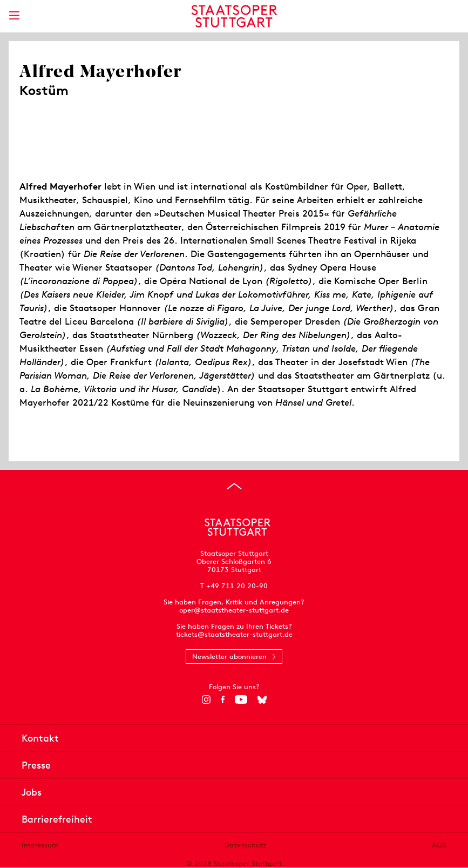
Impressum (40, 845)
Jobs (32, 792)
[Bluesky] (262, 699)
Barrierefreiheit (57, 819)
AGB (439, 845)
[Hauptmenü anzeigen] (14, 15)
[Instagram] (206, 699)
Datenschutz (245, 845)
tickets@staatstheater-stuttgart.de (234, 634)
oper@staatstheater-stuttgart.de (234, 610)
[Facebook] (223, 699)
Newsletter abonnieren (229, 657)
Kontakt (40, 738)
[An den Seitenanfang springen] (234, 486)
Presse (36, 765)
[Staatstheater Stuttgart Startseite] (234, 16)
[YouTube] (241, 699)
